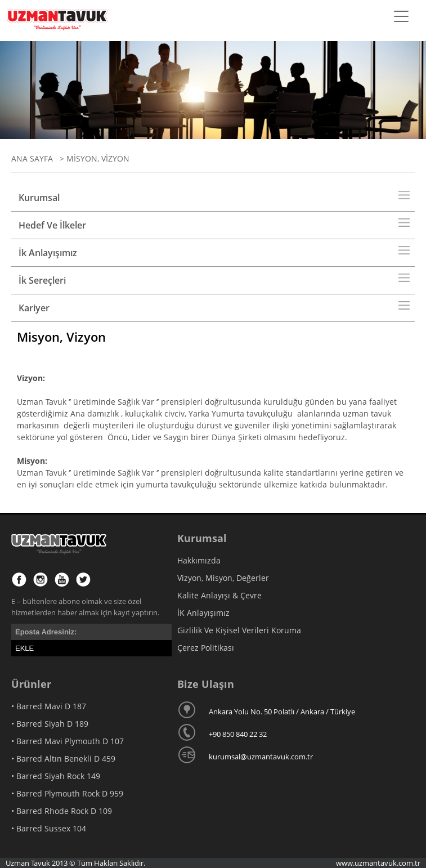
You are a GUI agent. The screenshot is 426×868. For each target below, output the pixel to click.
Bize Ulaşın (206, 684)
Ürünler (31, 684)
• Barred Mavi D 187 (49, 706)
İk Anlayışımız (48, 253)
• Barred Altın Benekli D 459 (63, 759)
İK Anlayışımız (203, 613)
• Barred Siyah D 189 (50, 724)
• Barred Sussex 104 (49, 828)
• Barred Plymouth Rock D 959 (67, 793)
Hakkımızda (199, 560)
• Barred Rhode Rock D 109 (62, 811)
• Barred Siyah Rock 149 (56, 776)
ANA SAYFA (32, 158)
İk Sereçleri (42, 280)
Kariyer (34, 308)
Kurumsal (39, 198)
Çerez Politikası (206, 648)
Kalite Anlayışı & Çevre (219, 595)
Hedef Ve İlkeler (52, 225)
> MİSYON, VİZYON (92, 158)
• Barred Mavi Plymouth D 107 (68, 741)
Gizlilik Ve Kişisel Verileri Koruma (239, 630)
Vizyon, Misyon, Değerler (223, 578)
